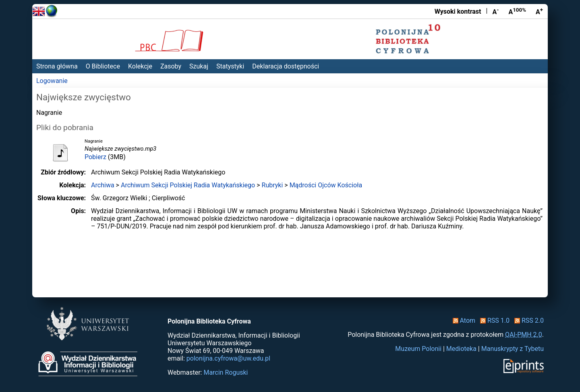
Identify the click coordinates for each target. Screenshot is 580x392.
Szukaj (199, 66)
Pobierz (95, 157)
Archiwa (103, 185)
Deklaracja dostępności (286, 66)
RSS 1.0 (493, 320)
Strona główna (57, 66)
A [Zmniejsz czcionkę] (495, 11)
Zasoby (171, 66)
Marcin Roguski (226, 372)
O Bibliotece (103, 66)
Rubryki (272, 185)
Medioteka (461, 349)
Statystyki (230, 66)
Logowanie (52, 81)
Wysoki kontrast (458, 11)
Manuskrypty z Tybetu (513, 349)
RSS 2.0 (527, 320)
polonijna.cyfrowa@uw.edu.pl (228, 358)
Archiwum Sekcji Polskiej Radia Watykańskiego (188, 185)
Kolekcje (140, 66)
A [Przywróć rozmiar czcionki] (517, 11)
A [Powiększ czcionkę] (539, 11)
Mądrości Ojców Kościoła (326, 185)
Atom (463, 320)
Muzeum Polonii (418, 349)
